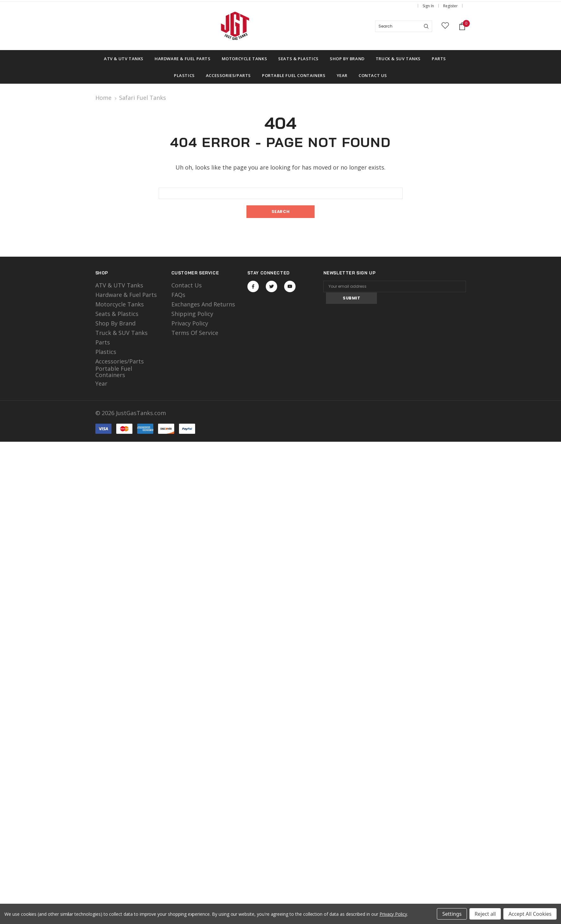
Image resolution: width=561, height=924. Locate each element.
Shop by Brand (115, 324)
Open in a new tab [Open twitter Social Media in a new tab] (272, 286)
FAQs (178, 295)
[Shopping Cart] (462, 26)
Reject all (485, 914)
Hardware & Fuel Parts (126, 295)
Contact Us (187, 286)
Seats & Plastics (117, 314)
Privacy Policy (190, 324)
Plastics (106, 352)
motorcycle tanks (120, 305)
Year (101, 384)
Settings (452, 914)
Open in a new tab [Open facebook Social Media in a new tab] (253, 286)
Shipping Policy (192, 314)
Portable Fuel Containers (114, 372)
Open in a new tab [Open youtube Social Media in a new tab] (290, 286)
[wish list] (445, 26)
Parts (103, 343)
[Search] (426, 26)
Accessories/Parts (120, 362)
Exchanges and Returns (203, 305)
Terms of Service (195, 333)
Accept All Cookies (530, 914)
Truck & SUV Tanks (121, 333)
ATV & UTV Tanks (119, 286)
